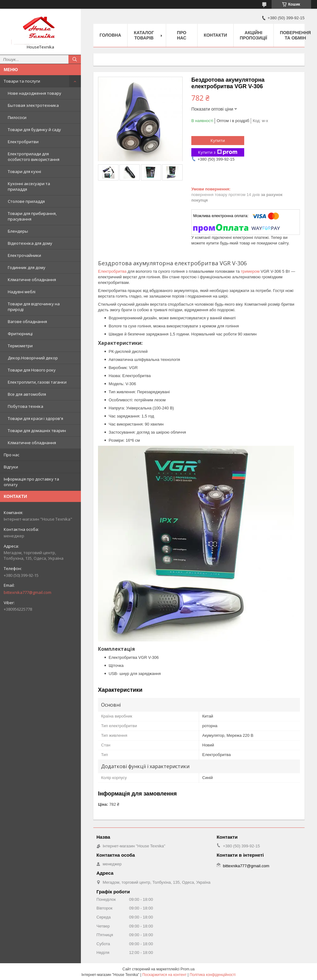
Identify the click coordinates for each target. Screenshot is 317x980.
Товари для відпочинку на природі (34, 307)
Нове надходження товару (35, 93)
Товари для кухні (24, 171)
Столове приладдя (26, 201)
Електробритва (112, 271)
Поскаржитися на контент (164, 975)
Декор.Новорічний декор (33, 358)
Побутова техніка (26, 406)
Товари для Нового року (32, 370)
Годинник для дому (27, 267)
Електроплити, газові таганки (37, 382)
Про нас (12, 455)
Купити (218, 140)
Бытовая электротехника (33, 105)
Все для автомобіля (27, 394)
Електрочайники (24, 255)
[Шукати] (75, 59)
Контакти (215, 35)
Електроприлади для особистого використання (34, 157)
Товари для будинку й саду (34, 130)
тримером (250, 271)
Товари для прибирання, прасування (32, 216)
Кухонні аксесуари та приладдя (29, 186)
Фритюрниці (20, 334)
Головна (110, 35)
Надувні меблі (22, 292)
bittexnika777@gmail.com (28, 592)
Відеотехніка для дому (30, 243)
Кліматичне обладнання (32, 280)
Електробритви (23, 142)
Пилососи (17, 117)
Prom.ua (187, 969)
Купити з (218, 152)
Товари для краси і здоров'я (35, 418)
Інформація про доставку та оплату (31, 482)
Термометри (20, 346)
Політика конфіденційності (213, 975)
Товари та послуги (22, 81)
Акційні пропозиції (254, 35)
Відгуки (11, 467)
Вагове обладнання (27, 321)
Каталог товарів (144, 35)
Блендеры (18, 231)
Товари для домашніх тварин (37, 431)
